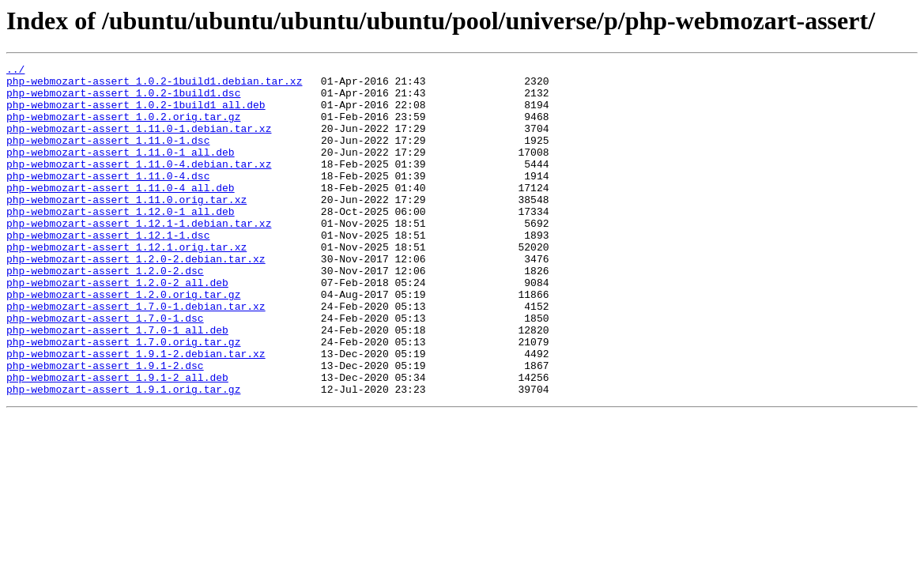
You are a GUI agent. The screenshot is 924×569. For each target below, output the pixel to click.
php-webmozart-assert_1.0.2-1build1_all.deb (136, 114)
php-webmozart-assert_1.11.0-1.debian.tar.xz (139, 142)
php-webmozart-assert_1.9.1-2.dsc (105, 427)
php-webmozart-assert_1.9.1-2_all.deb (117, 441)
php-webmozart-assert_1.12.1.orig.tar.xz (126, 284)
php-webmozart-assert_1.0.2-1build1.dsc (123, 100)
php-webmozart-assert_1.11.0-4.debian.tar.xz (139, 185)
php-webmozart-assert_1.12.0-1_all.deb (121, 242)
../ (15, 71)
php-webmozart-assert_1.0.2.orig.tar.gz (123, 128)
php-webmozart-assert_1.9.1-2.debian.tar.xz (136, 413)
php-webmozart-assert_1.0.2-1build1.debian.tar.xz (154, 85)
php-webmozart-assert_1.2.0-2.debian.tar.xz (136, 299)
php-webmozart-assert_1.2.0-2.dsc (105, 313)
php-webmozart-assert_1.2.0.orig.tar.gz (123, 341)
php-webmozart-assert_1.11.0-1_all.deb (121, 171)
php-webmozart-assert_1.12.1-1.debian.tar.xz (139, 256)
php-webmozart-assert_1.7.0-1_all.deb (117, 384)
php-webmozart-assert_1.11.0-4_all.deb (121, 213)
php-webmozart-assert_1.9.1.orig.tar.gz (123, 455)
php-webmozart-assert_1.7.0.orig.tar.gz (123, 398)
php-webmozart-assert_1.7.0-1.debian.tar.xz (136, 356)
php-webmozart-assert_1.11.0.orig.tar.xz (126, 228)
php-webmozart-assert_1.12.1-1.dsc (108, 270)
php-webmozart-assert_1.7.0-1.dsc (105, 370)
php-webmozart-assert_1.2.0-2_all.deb (117, 327)
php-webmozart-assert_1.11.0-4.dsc (108, 199)
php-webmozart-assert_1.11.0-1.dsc (108, 156)
